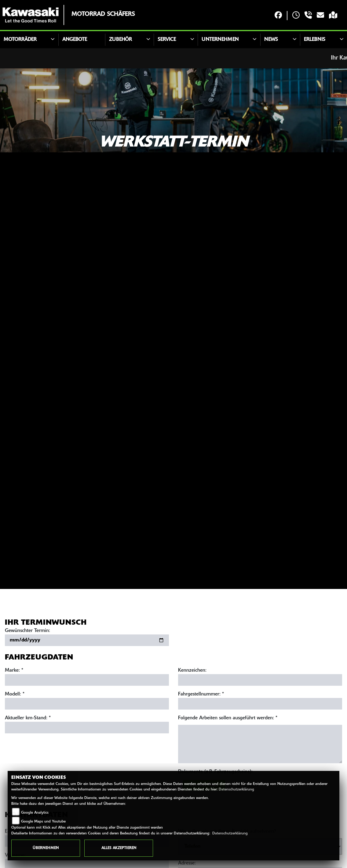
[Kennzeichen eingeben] (260, 681)
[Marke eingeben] (87, 681)
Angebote (75, 40)
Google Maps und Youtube (43, 822)
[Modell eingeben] (87, 705)
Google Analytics (35, 813)
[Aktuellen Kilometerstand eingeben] (87, 729)
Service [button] (167, 40)
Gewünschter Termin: (27, 632)
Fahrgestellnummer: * (201, 695)
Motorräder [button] (20, 40)
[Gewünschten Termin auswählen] (87, 641)
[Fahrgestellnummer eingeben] (260, 705)
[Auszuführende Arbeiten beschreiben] (260, 745)
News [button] (271, 40)
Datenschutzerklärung (236, 790)
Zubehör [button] (121, 40)
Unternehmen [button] (220, 40)
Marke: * (14, 672)
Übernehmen (46, 848)
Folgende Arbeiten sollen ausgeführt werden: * (228, 719)
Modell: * (15, 695)
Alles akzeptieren (119, 848)
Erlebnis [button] (315, 40)
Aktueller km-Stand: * (28, 719)
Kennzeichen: (192, 672)
